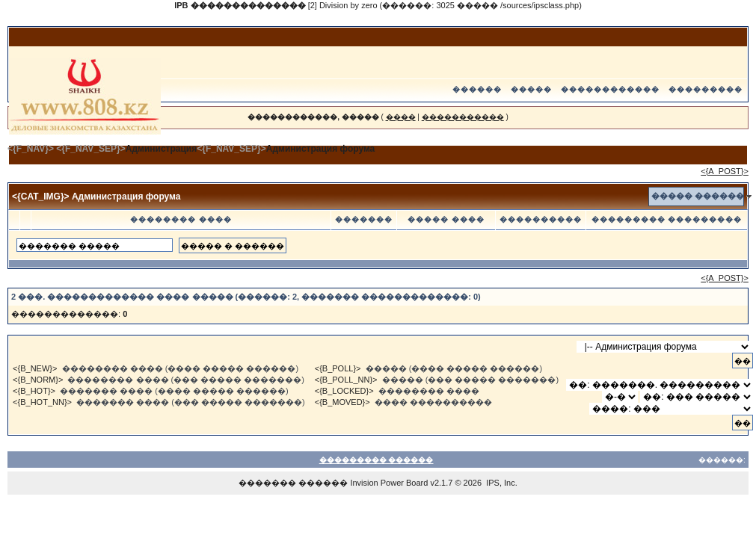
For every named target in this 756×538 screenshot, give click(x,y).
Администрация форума (321, 149)
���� (401, 117)
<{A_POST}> (725, 171)
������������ (610, 89)
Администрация (161, 149)
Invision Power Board (389, 483)
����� (531, 89)
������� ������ (293, 483)
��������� (706, 89)
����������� (463, 117)
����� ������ (698, 196)
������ (477, 89)
